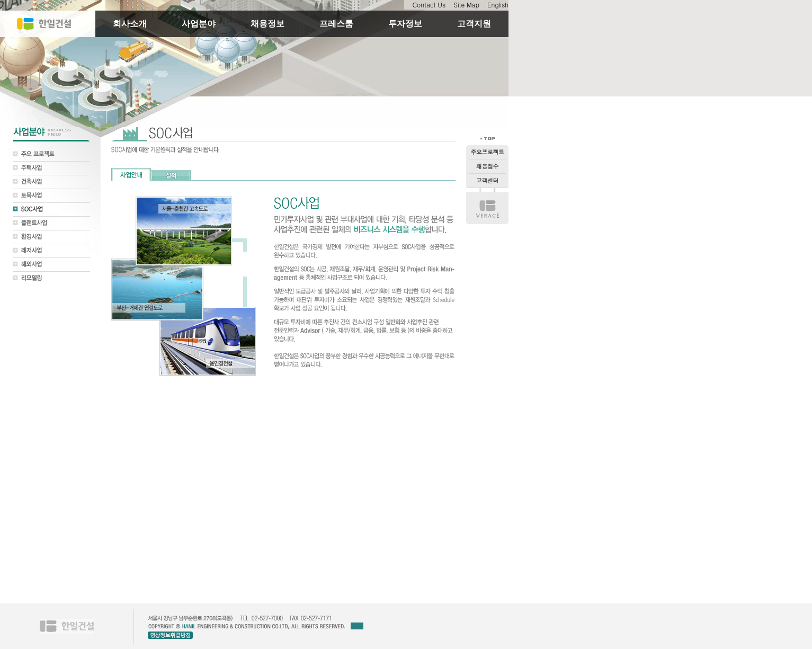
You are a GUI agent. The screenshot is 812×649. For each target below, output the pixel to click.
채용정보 (267, 24)
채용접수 (487, 166)
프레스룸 (336, 24)
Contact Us (429, 5)
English (498, 5)
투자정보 (405, 24)
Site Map (466, 5)
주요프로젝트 (488, 152)
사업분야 (199, 24)
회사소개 (130, 24)
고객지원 (474, 24)
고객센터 (487, 180)
